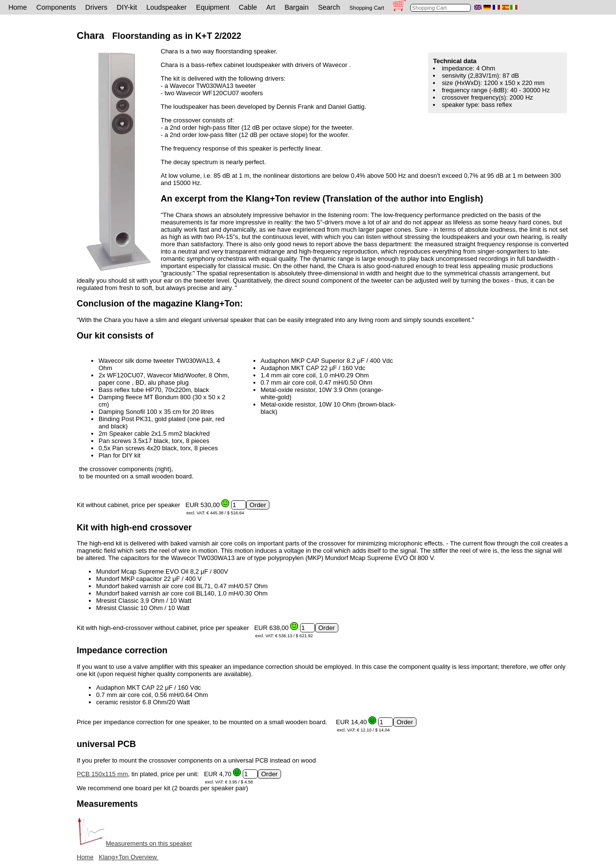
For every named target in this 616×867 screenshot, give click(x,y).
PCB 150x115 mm (102, 774)
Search (329, 7)
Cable (248, 7)
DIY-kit (127, 7)
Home (17, 7)
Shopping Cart (367, 8)
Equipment (213, 7)
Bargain (297, 7)
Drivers (97, 7)
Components (56, 7)
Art (271, 7)
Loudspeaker (166, 7)
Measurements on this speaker (134, 843)
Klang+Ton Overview (129, 857)
